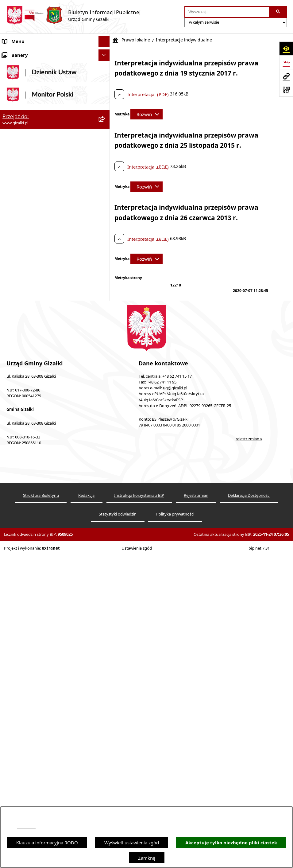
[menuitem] (55, 69)
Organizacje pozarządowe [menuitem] (30, 300)
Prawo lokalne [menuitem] (17, 334)
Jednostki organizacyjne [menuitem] (27, 277)
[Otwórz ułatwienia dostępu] (286, 48)
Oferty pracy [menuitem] (16, 184)
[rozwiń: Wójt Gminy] (105, 254)
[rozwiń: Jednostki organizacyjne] (105, 277)
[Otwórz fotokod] (286, 90)
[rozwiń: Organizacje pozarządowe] (105, 300)
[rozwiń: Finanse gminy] (105, 231)
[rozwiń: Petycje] (105, 443)
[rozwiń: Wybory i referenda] (105, 454)
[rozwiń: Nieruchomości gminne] (105, 173)
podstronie (26, 826)
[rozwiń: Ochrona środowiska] (105, 311)
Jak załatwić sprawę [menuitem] (23, 219)
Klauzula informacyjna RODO (47, 843)
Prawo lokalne (136, 40)
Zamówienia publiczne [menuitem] (26, 161)
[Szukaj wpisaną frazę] (278, 12)
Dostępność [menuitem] (15, 488)
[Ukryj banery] (104, 560)
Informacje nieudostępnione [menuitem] (32, 512)
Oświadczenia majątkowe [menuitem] (29, 323)
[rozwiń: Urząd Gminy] (105, 265)
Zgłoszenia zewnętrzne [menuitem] (27, 500)
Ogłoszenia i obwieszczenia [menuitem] (31, 53)
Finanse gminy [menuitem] (18, 231)
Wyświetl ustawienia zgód (132, 843)
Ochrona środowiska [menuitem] (24, 311)
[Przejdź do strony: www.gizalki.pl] (286, 76)
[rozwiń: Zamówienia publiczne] (105, 161)
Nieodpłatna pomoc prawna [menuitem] (32, 477)
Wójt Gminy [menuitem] (15, 254)
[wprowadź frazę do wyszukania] (227, 12)
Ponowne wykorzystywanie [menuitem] (31, 523)
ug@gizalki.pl (175, 721)
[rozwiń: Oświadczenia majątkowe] (105, 323)
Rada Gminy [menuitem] (15, 242)
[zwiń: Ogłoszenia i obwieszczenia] (105, 53)
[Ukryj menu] (104, 42)
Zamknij (147, 858)
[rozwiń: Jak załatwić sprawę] (105, 219)
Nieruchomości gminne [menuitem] (27, 173)
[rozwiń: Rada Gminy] (105, 242)
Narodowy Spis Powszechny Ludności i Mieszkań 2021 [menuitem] (43, 199)
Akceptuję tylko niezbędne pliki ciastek (231, 843)
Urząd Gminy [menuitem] (16, 265)
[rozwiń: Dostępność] (105, 489)
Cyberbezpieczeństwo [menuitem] (25, 535)
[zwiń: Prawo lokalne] (105, 335)
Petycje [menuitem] (10, 442)
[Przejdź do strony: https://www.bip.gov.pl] (286, 62)
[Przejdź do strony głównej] (73, 15)
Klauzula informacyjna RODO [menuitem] (33, 546)
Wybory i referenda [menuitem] (23, 454)
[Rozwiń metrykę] (146, 114)
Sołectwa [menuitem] (12, 288)
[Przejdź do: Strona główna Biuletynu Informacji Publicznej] (115, 40)
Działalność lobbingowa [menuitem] (28, 465)
